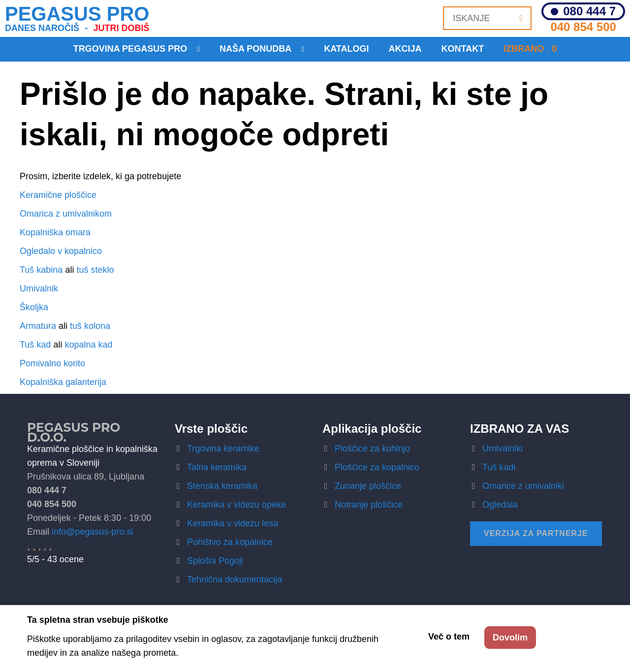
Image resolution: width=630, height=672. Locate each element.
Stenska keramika (222, 486)
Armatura (38, 326)
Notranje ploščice (369, 505)
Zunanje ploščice (368, 486)
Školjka (34, 307)
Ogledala (500, 505)
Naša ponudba (255, 49)
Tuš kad (35, 345)
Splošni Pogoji (215, 561)
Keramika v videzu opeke (236, 505)
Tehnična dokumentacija (235, 579)
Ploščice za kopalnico (377, 467)
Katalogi (346, 49)
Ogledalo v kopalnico (61, 251)
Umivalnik (39, 288)
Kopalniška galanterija (63, 382)
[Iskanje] (521, 18)
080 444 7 (589, 11)
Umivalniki (503, 448)
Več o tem (449, 637)
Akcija (405, 49)
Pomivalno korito (52, 363)
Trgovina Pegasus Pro (130, 49)
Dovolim (510, 638)
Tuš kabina (41, 270)
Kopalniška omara (55, 232)
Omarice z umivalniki (523, 486)
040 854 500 (583, 27)
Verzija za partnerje (536, 533)
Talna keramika (217, 467)
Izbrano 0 (530, 49)
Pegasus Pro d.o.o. (74, 432)
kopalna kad (88, 345)
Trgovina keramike (223, 448)
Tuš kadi (499, 467)
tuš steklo (95, 270)
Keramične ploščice (58, 195)
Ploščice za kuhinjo (372, 448)
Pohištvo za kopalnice (230, 542)
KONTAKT (463, 49)
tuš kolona (90, 326)
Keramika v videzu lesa (233, 523)
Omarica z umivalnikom (66, 214)
